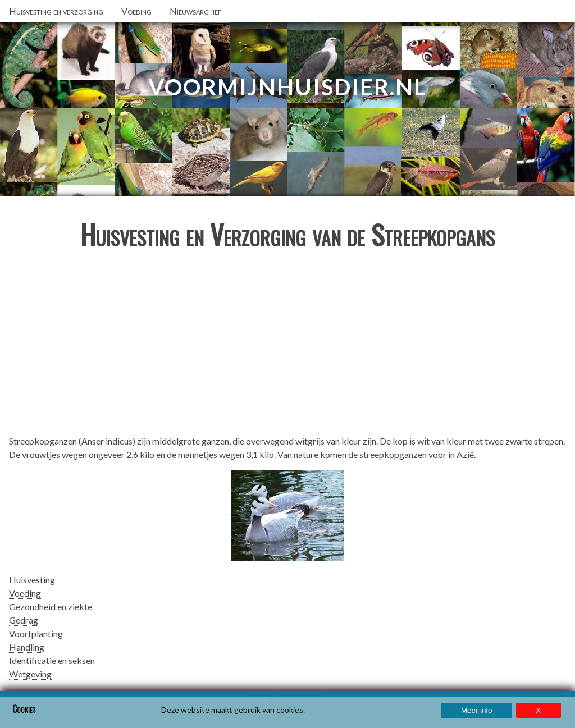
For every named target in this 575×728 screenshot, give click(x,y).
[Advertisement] (287, 347)
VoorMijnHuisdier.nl (287, 87)
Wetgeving (30, 674)
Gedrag (24, 620)
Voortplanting (36, 633)
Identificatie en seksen (52, 660)
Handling (27, 647)
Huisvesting (32, 580)
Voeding (25, 593)
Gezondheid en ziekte (51, 606)
